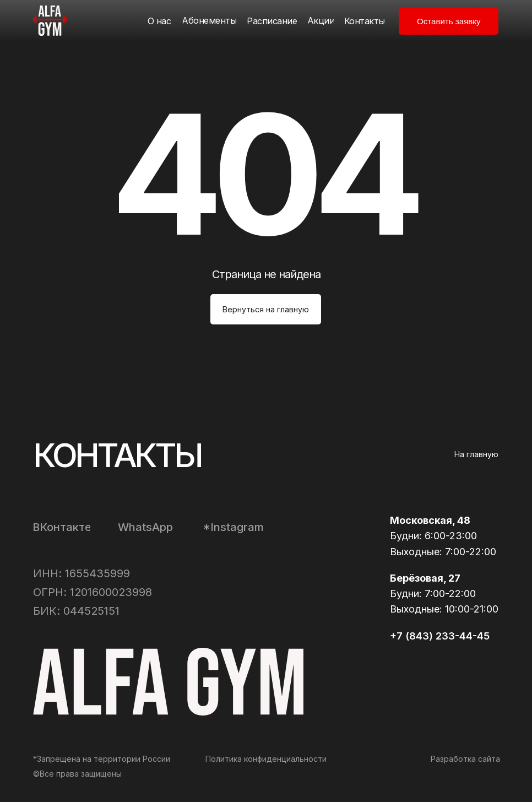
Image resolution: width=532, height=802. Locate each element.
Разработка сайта (465, 759)
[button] (449, 21)
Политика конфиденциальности (266, 759)
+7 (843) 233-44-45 (440, 636)
